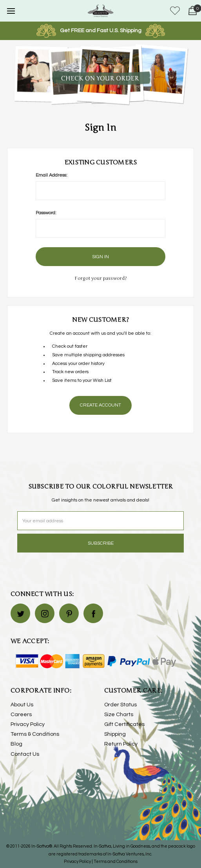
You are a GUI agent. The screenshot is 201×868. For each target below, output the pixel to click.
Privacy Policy (28, 724)
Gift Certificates (124, 724)
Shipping (115, 734)
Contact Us (25, 754)
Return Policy (121, 744)
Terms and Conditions (116, 862)
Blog (16, 744)
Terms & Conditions (35, 734)
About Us (22, 705)
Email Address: (52, 175)
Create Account (100, 405)
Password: (46, 213)
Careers (21, 715)
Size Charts (119, 715)
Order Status (120, 705)
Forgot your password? (101, 278)
